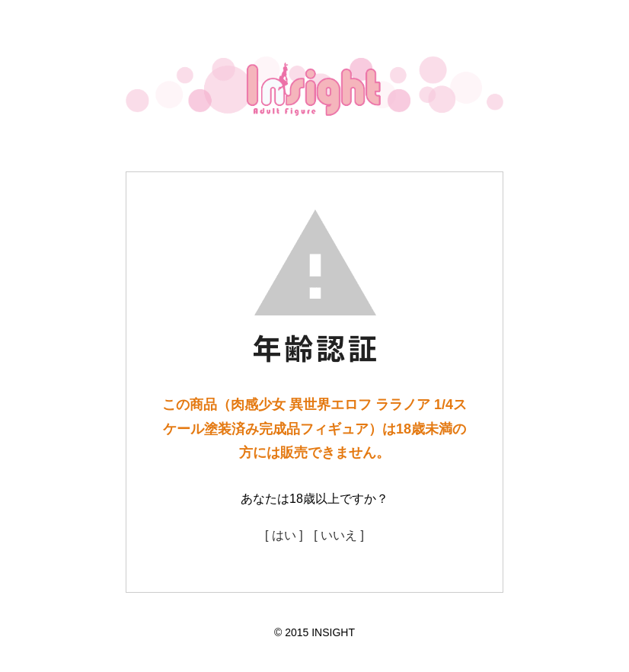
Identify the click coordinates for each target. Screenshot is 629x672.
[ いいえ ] (339, 535)
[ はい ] (284, 535)
